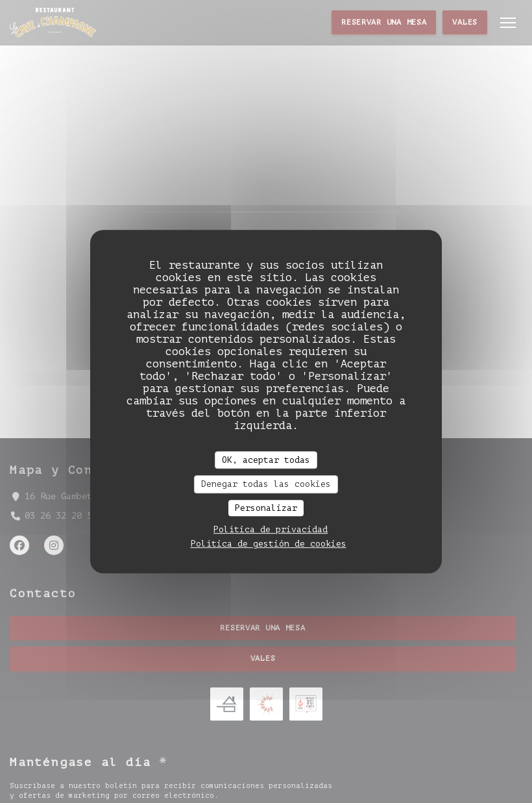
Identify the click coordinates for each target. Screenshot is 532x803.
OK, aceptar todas (266, 460)
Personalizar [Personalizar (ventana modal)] (266, 508)
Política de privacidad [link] (271, 529)
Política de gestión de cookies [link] (269, 544)
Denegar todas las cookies (266, 484)
